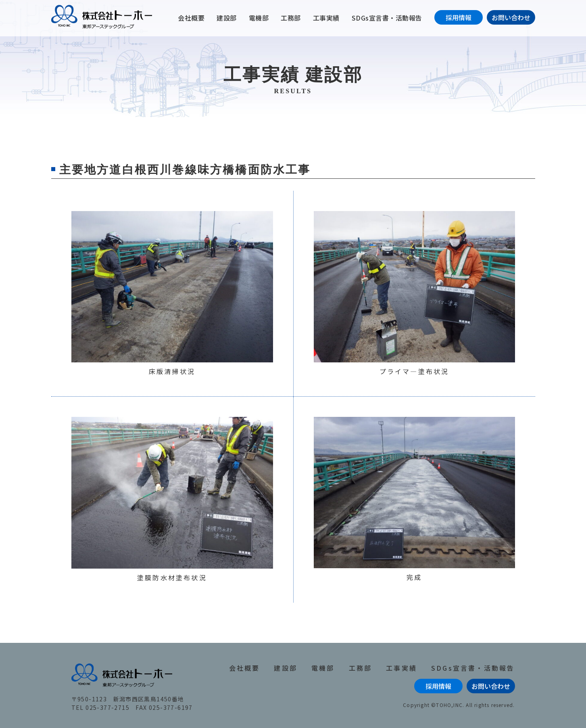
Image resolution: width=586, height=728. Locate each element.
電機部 (259, 18)
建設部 (227, 18)
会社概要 (191, 18)
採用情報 (459, 17)
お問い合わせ (511, 17)
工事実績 (326, 18)
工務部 (291, 18)
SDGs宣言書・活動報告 (387, 18)
